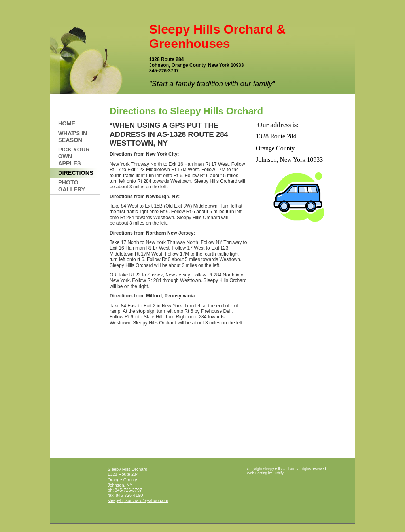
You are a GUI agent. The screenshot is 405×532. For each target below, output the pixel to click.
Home (67, 123)
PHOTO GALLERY (72, 186)
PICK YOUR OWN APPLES (74, 156)
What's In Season (73, 137)
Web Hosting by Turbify (265, 473)
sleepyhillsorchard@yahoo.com (138, 500)
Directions (76, 173)
